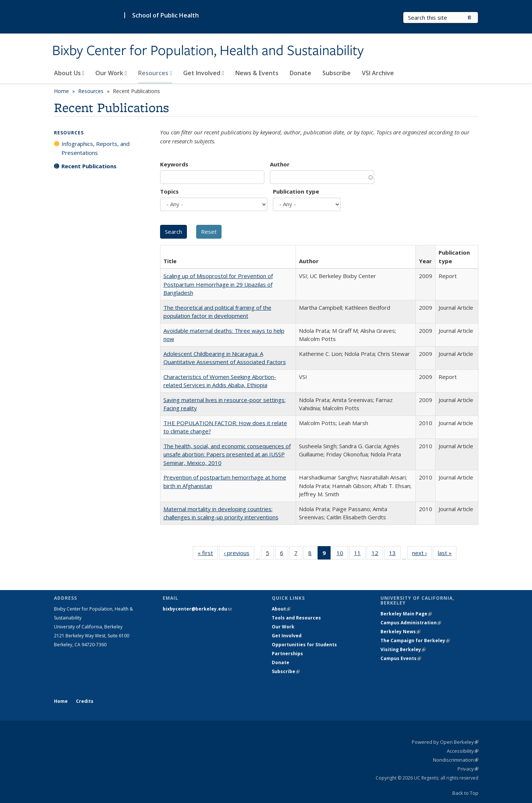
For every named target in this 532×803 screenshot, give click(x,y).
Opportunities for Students (304, 645)
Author (280, 164)
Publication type (296, 191)
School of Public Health (165, 15)
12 (377, 554)
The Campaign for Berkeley (415, 641)
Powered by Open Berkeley (445, 742)
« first (208, 554)
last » (447, 554)
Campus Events (401, 658)
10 (342, 554)
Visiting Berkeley (403, 649)
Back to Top (465, 793)
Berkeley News (400, 632)
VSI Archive (378, 73)
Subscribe (337, 73)
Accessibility (463, 751)
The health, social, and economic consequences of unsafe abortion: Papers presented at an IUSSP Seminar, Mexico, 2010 (227, 454)
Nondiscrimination (456, 760)
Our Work (111, 73)
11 (360, 554)
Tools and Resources (296, 618)
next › (422, 554)
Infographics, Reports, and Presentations (95, 148)
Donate (300, 73)
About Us (69, 73)
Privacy (468, 769)
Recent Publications (89, 166)
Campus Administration (411, 623)
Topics (169, 191)
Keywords (174, 164)
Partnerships (287, 654)
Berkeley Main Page (406, 614)
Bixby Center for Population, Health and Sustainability (208, 51)
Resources (155, 73)
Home (61, 91)
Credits (85, 701)
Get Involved (204, 73)
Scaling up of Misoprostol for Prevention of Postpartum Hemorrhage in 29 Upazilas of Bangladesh (218, 284)
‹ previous (239, 554)
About (281, 609)
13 (395, 554)
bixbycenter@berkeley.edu (197, 609)
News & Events (257, 73)
